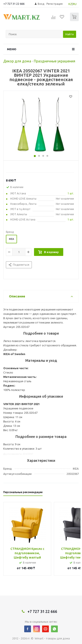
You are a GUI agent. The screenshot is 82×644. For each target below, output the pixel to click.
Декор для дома (17, 61)
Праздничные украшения (55, 61)
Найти (70, 34)
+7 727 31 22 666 (14, 4)
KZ (70, 4)
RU (75, 4)
